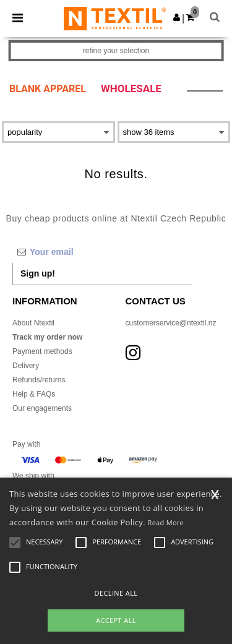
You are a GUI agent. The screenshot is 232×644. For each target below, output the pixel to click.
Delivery (26, 366)
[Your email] (102, 252)
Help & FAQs (34, 394)
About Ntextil (33, 323)
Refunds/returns (39, 380)
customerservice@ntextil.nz (171, 323)
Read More (166, 522)
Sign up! (38, 273)
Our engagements (42, 408)
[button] (177, 17)
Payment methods (42, 351)
